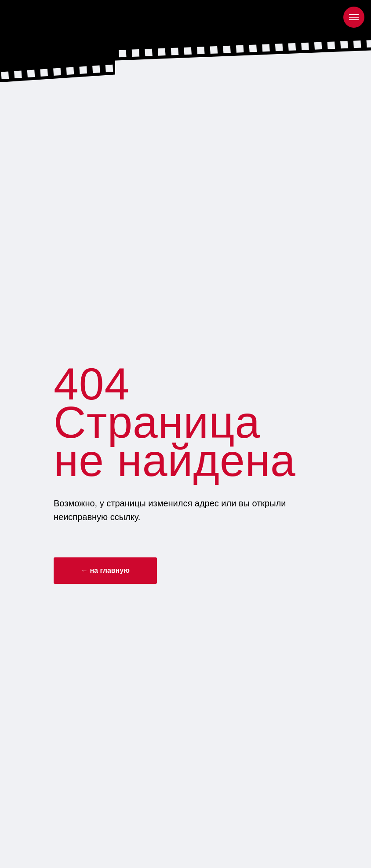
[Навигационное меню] (354, 17)
